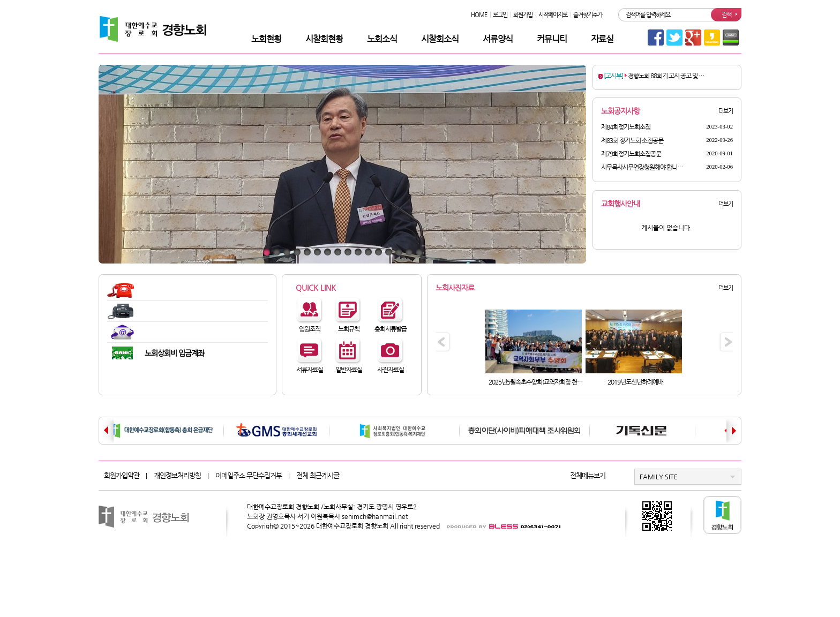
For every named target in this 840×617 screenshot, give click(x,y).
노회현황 (266, 39)
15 (409, 252)
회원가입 (523, 15)
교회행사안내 (620, 204)
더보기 (726, 111)
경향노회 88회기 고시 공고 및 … (666, 76)
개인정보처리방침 (177, 475)
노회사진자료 (455, 288)
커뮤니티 (552, 39)
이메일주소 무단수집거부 (249, 475)
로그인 (500, 15)
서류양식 (498, 39)
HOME (479, 15)
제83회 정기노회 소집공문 (632, 140)
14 (399, 252)
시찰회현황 (324, 39)
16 (419, 252)
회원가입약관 (122, 475)
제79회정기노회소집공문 (631, 154)
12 (378, 252)
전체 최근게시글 (318, 475)
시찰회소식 (440, 39)
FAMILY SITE (659, 477)
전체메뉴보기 (588, 475)
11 (368, 252)
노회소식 (382, 39)
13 (389, 252)
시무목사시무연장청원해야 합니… (642, 167)
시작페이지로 (553, 15)
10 (358, 252)
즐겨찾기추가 (588, 15)
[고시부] (613, 76)
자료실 (602, 39)
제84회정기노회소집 (626, 127)
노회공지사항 (620, 111)
